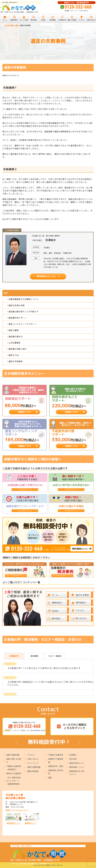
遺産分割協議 (33, 771)
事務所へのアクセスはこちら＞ (17, 810)
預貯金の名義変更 (14, 773)
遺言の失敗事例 (15, 361)
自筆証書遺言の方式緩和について (23, 299)
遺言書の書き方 (15, 337)
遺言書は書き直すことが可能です (23, 312)
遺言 (6, 293)
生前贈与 (73, 755)
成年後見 (73, 759)
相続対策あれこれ (77, 763)
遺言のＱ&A (14, 355)
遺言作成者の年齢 (16, 305)
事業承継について (77, 767)
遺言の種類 (13, 330)
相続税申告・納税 (56, 766)
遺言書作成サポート (17, 318)
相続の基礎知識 (13, 755)
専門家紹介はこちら (46, 276)
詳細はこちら (24, 412)
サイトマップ (33, 763)
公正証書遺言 (14, 343)
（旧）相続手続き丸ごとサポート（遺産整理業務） (14, 781)
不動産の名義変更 (56, 755)
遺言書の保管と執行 (17, 349)
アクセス (31, 755)
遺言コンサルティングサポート (22, 324)
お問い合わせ (33, 759)
